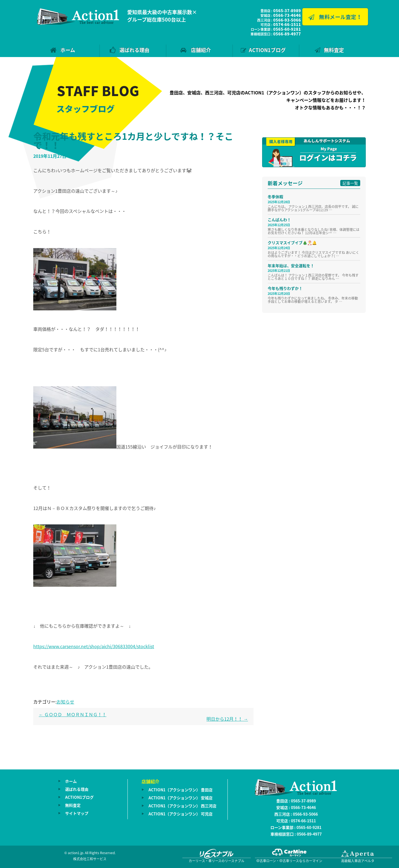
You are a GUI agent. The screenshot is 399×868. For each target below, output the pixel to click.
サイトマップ (77, 813)
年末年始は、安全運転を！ (291, 266)
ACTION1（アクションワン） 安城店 (181, 798)
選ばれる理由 (134, 50)
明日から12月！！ (227, 719)
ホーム (68, 50)
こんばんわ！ (279, 220)
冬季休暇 (275, 197)
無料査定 (334, 50)
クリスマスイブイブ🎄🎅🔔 (292, 243)
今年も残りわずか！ (285, 288)
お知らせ (65, 702)
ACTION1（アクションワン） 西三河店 (182, 806)
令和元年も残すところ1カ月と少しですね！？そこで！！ (133, 141)
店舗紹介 (201, 50)
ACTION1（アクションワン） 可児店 (181, 814)
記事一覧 (350, 183)
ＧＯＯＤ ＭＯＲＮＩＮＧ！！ (73, 714)
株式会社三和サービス (90, 859)
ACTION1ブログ (267, 50)
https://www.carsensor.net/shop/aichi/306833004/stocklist (94, 646)
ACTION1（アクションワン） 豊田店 (181, 790)
